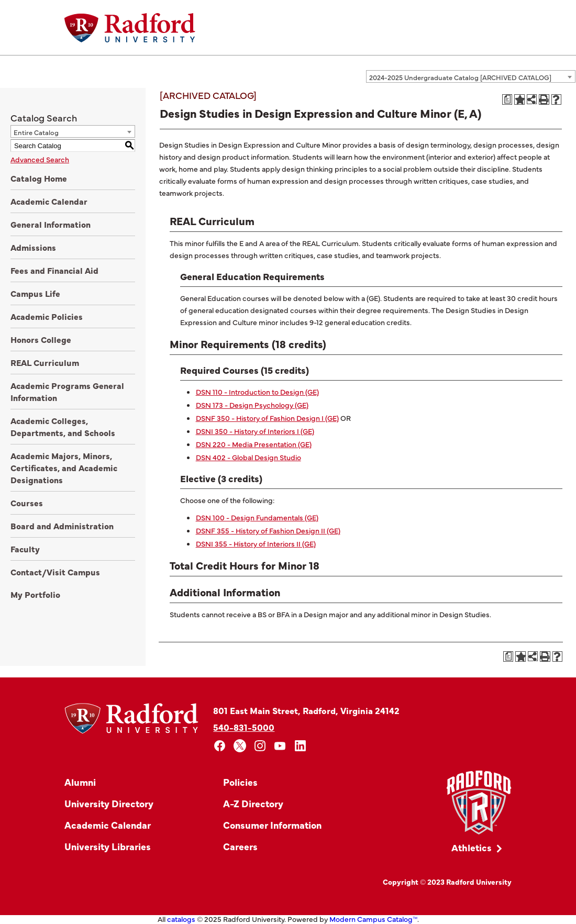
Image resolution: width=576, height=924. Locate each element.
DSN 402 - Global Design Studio (248, 457)
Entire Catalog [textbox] (36, 132)
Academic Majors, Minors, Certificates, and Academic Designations (64, 467)
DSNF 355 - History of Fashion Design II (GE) (268, 530)
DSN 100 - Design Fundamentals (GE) (257, 517)
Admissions (33, 247)
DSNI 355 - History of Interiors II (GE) (256, 543)
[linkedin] (300, 746)
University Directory (109, 803)
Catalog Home (39, 178)
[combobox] (471, 76)
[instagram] (260, 746)
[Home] (130, 28)
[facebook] (220, 746)
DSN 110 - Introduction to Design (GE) (257, 392)
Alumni (80, 782)
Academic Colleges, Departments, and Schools (63, 426)
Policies (240, 782)
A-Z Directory (253, 803)
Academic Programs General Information (67, 391)
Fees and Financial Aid (54, 270)
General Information (51, 224)
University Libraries (108, 846)
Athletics (472, 847)
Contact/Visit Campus (55, 572)
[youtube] (280, 746)
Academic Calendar (49, 201)
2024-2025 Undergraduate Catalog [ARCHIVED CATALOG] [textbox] (460, 77)
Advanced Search (40, 159)
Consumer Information (272, 825)
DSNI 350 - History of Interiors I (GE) (255, 431)
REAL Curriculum (45, 362)
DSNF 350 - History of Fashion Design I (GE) (267, 418)
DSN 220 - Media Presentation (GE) (254, 444)
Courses (27, 503)
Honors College (41, 339)
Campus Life (35, 293)
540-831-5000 (244, 727)
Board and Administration (62, 526)
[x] (240, 746)
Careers (240, 846)
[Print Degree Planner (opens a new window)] (507, 99)
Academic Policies (47, 316)
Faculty (25, 549)
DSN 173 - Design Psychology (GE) (252, 405)
